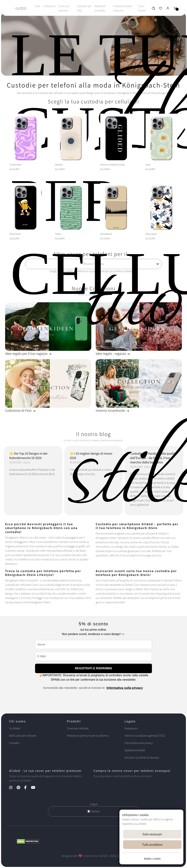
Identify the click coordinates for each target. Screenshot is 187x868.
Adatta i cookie (152, 859)
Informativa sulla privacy (125, 688)
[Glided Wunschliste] (153, 9)
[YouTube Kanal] (35, 788)
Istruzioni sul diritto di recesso (142, 758)
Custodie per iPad (84, 8)
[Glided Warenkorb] (175, 9)
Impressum (131, 728)
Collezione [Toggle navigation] (49, 6)
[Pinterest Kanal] (20, 788)
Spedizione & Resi (135, 750)
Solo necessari (152, 834)
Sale (38, 6)
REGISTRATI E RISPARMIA (93, 668)
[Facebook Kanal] (27, 788)
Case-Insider (142, 8)
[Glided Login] (168, 9)
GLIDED (21, 8)
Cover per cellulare (64, 8)
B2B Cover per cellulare (23, 736)
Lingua (93, 804)
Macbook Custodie (100, 8)
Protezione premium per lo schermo (88, 736)
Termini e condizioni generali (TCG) (145, 736)
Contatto (14, 743)
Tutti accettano (152, 845)
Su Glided (15, 728)
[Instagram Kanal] (13, 788)
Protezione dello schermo (123, 8)
